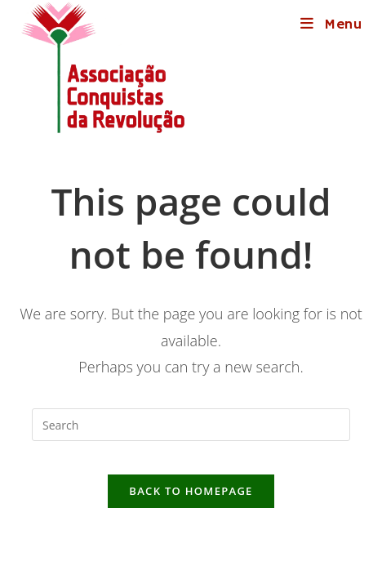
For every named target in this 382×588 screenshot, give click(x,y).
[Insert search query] (191, 425)
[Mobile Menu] (332, 24)
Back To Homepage (191, 491)
